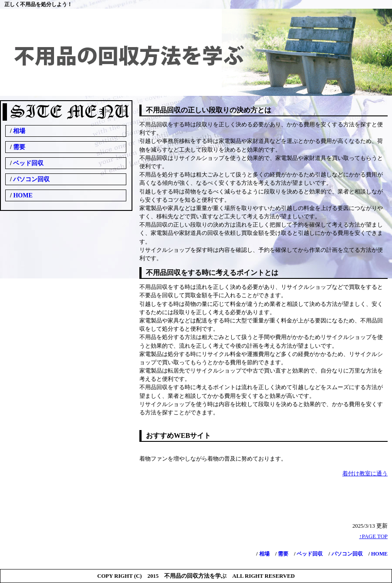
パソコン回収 (346, 554)
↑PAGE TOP (373, 536)
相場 (264, 554)
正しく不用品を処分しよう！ (38, 4)
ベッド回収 (309, 554)
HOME (379, 554)
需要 (282, 554)
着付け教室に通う (365, 474)
